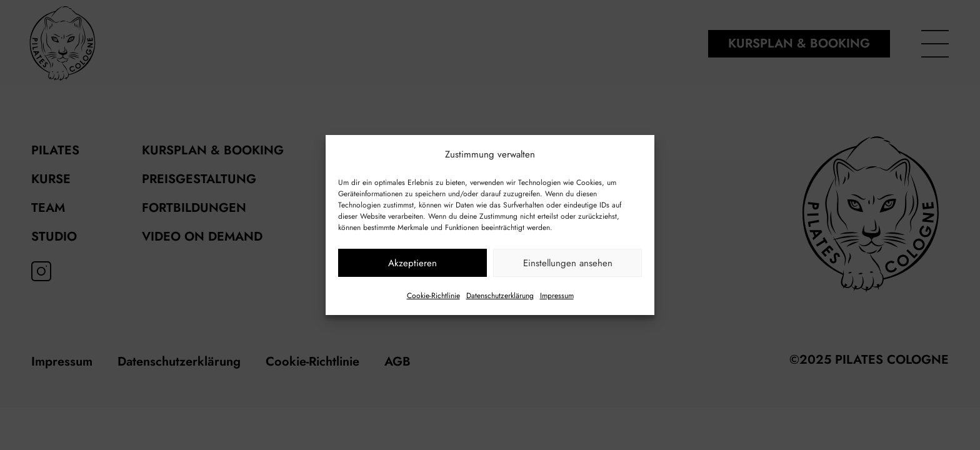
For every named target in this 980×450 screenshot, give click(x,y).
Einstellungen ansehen (568, 263)
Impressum (557, 296)
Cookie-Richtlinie (433, 296)
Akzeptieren (412, 263)
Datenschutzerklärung (500, 296)
